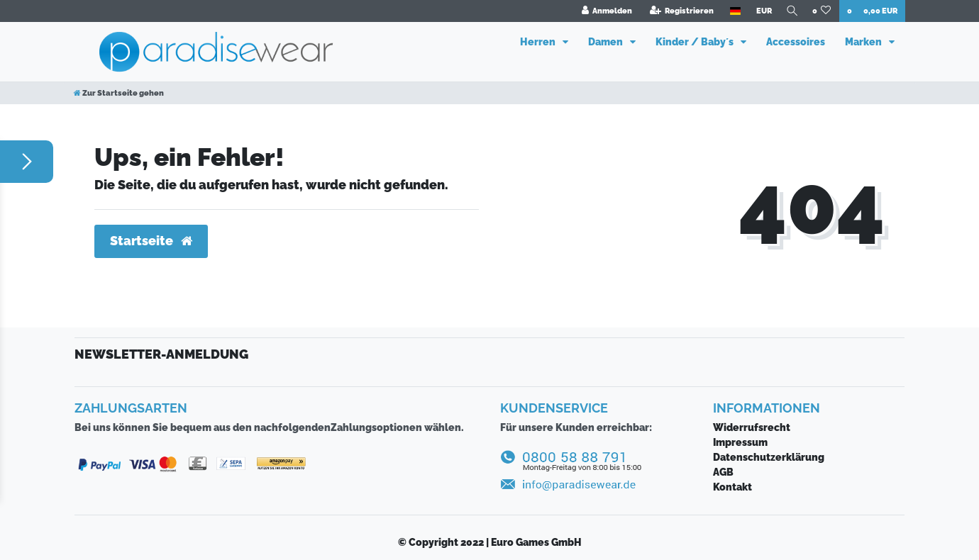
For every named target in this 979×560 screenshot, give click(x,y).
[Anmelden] (603, 11)
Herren (539, 42)
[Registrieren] (678, 11)
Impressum (740, 442)
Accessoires (796, 42)
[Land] (731, 11)
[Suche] (790, 11)
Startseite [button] (151, 241)
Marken (864, 42)
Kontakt (732, 487)
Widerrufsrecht (752, 427)
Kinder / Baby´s (696, 42)
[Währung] (760, 11)
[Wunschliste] (822, 11)
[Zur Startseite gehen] (119, 93)
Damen (607, 42)
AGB (723, 472)
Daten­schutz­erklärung (769, 457)
